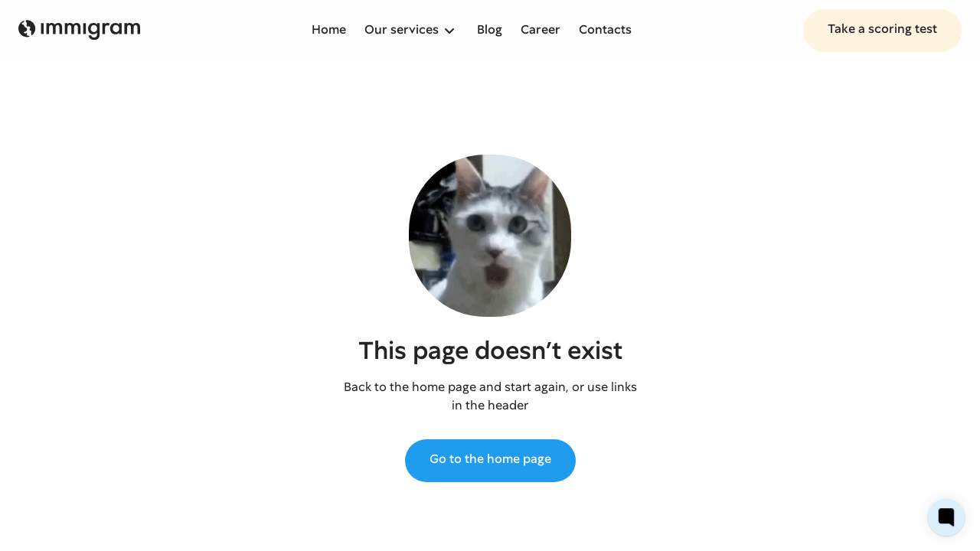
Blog (490, 29)
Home (329, 29)
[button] (412, 31)
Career (541, 29)
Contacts (605, 29)
